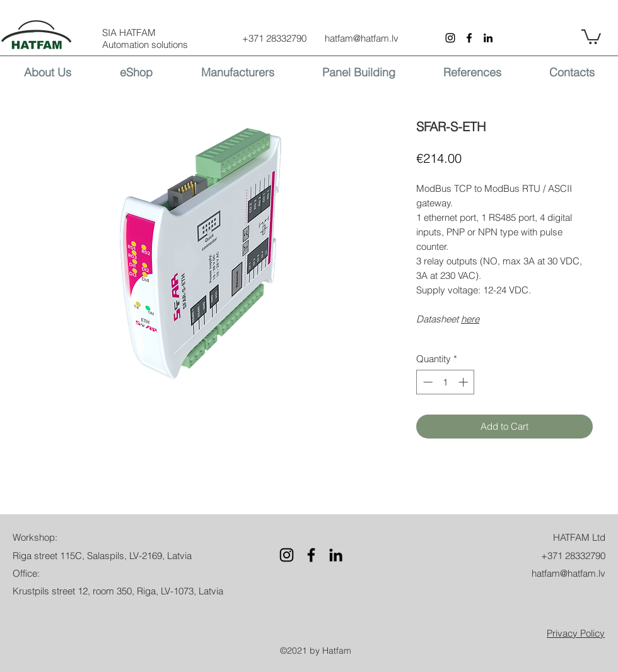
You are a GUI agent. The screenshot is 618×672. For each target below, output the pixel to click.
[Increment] (464, 382)
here (470, 319)
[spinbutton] (446, 382)
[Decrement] (427, 382)
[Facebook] (469, 38)
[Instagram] (450, 38)
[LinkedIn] (488, 38)
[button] (591, 36)
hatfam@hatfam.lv (362, 38)
